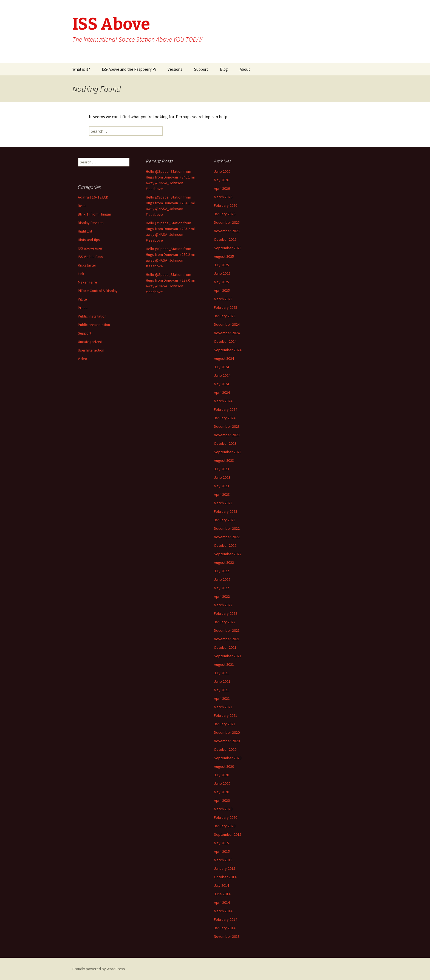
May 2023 (221, 486)
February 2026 (226, 205)
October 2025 (225, 239)
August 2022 (224, 562)
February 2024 (226, 409)
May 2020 (221, 792)
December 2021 (227, 630)
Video (83, 359)
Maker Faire (87, 282)
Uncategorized (90, 342)
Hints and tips (89, 240)
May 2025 (221, 282)
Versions (175, 69)
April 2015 (222, 851)
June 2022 (222, 579)
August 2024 (224, 358)
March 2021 (223, 707)
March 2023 (223, 503)
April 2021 (222, 698)
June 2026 (222, 171)
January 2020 (225, 826)
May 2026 (221, 180)
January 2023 (225, 520)
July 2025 (221, 265)
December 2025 (227, 222)
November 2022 (227, 537)
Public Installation (92, 316)
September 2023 (228, 452)
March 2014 (223, 911)
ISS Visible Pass (90, 257)
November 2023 (227, 435)
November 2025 (227, 231)
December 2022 (227, 528)
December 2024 (227, 324)
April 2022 (222, 596)
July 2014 (221, 885)
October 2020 (225, 749)
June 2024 (222, 375)
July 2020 (221, 775)
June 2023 (222, 477)
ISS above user (90, 248)
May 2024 (221, 384)
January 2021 (225, 724)
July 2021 (221, 673)
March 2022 (223, 605)
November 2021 (227, 639)
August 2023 (224, 460)
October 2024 (225, 341)
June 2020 (222, 783)
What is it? (81, 69)
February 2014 (226, 919)
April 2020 (222, 800)
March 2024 (223, 401)
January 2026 (225, 214)
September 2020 (228, 758)
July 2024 (221, 367)
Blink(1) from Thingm (94, 214)
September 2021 (228, 656)
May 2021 (221, 690)
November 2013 (227, 936)
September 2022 (228, 554)
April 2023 (222, 494)
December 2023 (227, 426)
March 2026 (223, 197)
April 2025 (222, 290)
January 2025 (225, 316)
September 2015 (228, 834)
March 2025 (223, 299)
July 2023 (221, 469)
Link (81, 274)
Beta (82, 206)
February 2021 (226, 715)
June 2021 (222, 681)
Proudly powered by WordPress (99, 969)
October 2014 (225, 877)
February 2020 (226, 817)
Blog (224, 69)
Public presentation (94, 325)
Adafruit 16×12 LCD (93, 197)
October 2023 (225, 443)
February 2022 (226, 613)
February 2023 (226, 511)
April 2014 (222, 902)
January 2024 (225, 418)
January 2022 (225, 622)
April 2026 (222, 188)
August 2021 (224, 664)
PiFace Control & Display (98, 291)
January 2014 (225, 928)
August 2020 (224, 766)
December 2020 (227, 732)
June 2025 (222, 273)
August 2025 (224, 256)
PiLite (82, 299)
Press (83, 308)
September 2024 (228, 350)
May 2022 (221, 588)
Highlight (85, 231)
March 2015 (223, 860)
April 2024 (222, 392)
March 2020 (223, 809)
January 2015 (225, 868)
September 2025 (228, 248)
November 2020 (227, 741)
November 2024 (227, 333)
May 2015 (221, 843)
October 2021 (225, 647)
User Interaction (91, 350)
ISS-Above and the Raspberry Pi (129, 69)
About (245, 69)
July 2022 (221, 571)
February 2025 (226, 307)
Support (201, 69)
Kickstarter (87, 265)
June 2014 (222, 894)
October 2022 (225, 545)
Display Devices (91, 223)
